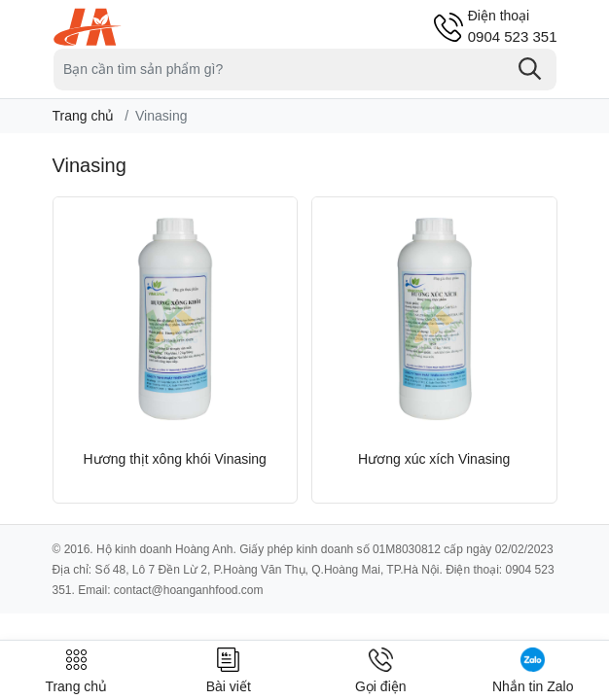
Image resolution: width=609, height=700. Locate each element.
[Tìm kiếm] (530, 69)
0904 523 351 (513, 26)
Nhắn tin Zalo (533, 671)
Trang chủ (84, 116)
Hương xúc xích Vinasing (434, 459)
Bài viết (229, 671)
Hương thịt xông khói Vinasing (175, 459)
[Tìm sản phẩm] (305, 70)
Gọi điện (381, 671)
